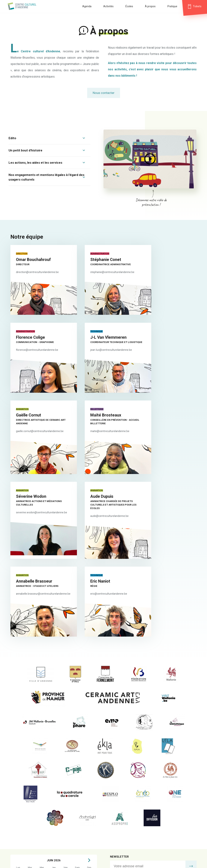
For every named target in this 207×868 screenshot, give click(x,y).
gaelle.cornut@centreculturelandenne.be (104, 348)
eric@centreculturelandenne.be (34, 501)
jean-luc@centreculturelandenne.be (37, 348)
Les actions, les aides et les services (35, 163)
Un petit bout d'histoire (25, 150)
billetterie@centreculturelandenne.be (132, 800)
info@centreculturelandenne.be (129, 793)
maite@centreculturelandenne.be (165, 348)
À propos (150, 6)
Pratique (172, 6)
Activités (108, 6)
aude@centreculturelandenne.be (100, 428)
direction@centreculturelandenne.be (37, 272)
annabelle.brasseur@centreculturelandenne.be (172, 421)
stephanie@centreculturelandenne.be (103, 272)
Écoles (129, 6)
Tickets (197, 6)
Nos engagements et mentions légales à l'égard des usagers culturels (46, 177)
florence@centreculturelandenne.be (166, 272)
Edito (12, 138)
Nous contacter (104, 93)
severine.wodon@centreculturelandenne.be (42, 425)
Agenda (87, 6)
